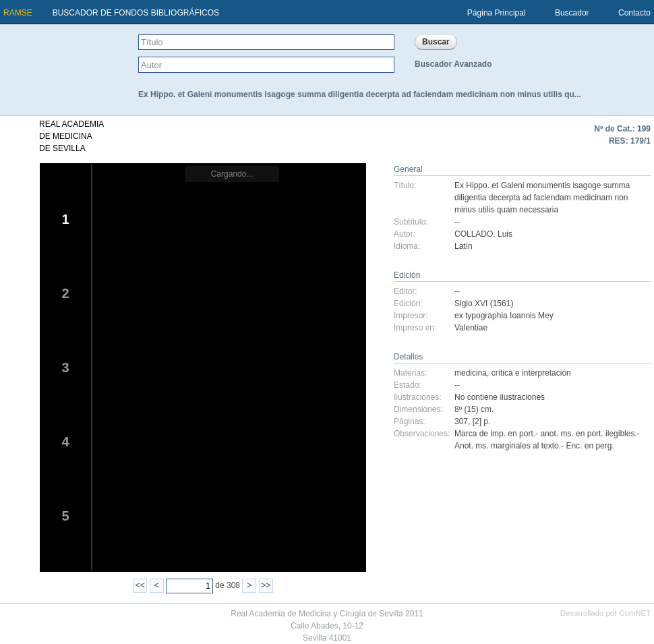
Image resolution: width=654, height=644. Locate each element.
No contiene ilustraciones (500, 397)
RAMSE (18, 13)
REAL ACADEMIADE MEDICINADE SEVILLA (71, 136)
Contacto (634, 13)
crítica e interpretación (531, 373)
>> (266, 585)
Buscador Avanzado (453, 64)
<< (140, 585)
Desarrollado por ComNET (605, 613)
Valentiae (471, 328)
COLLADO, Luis (483, 234)
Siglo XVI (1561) (484, 303)
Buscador (572, 13)
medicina (471, 373)
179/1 (641, 141)
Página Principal (497, 13)
